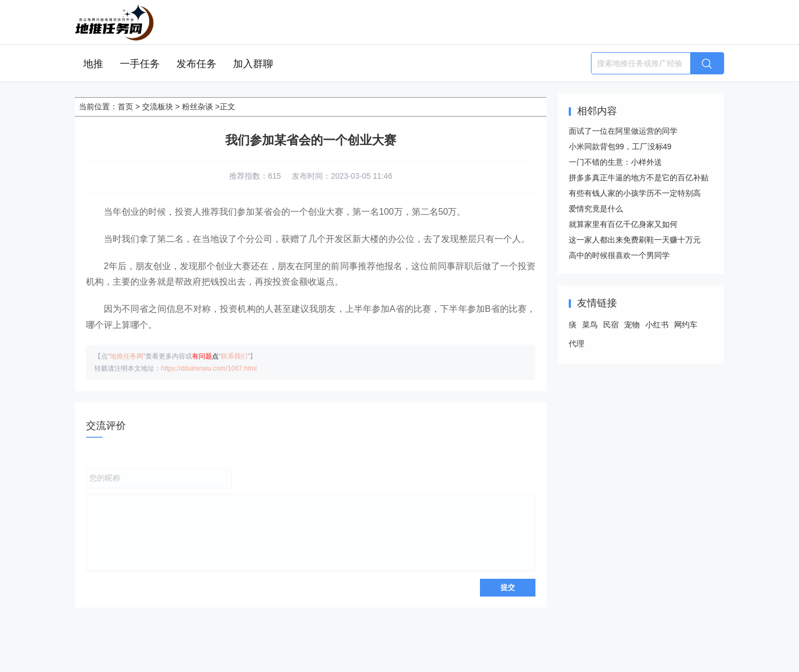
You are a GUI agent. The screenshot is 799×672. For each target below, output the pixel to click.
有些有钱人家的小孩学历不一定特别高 (635, 193)
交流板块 (158, 107)
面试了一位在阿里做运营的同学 (623, 131)
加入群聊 (253, 64)
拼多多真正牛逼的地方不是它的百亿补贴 (639, 178)
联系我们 (234, 356)
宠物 (632, 325)
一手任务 (140, 64)
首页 (125, 107)
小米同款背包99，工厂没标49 (620, 146)
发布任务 (196, 64)
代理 (577, 343)
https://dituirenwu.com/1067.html (209, 368)
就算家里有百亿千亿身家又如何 (623, 224)
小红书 (657, 325)
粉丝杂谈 (198, 107)
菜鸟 (590, 325)
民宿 (611, 325)
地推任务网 (127, 356)
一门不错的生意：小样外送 (615, 162)
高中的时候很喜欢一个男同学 (619, 255)
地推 (93, 64)
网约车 (686, 325)
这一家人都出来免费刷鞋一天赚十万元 (635, 240)
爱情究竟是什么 (596, 209)
